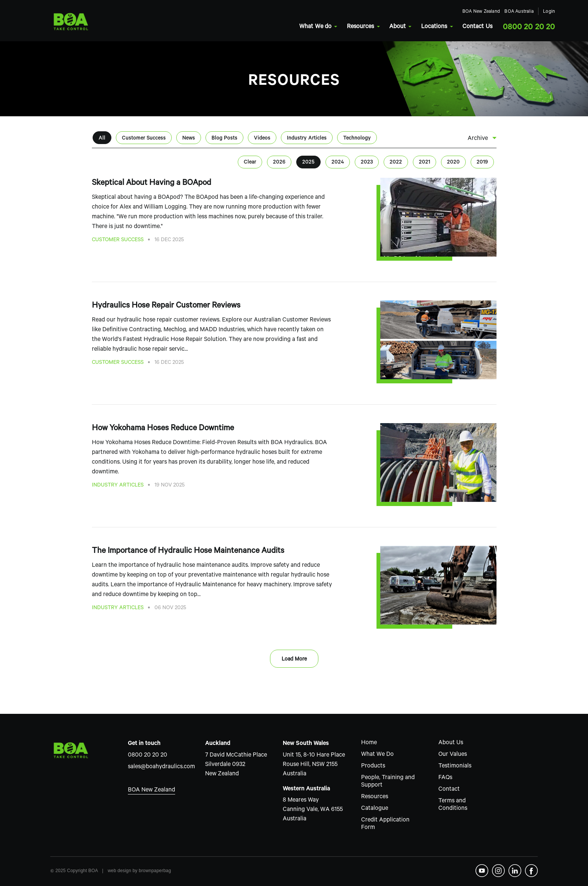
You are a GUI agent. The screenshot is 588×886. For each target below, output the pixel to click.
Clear (250, 163)
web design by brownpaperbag (139, 871)
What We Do (377, 755)
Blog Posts (224, 139)
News (189, 139)
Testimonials (455, 766)
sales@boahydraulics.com (161, 767)
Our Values (453, 755)
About (382, 27)
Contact (449, 790)
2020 (453, 163)
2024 (338, 163)
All (102, 139)
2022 (396, 163)
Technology (357, 139)
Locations (418, 27)
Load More (294, 660)
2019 (482, 163)
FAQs (445, 778)
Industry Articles (307, 139)
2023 (367, 163)
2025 (308, 163)
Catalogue (375, 809)
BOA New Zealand (463, 12)
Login (532, 12)
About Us (451, 743)
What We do (300, 27)
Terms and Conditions (453, 805)
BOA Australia (502, 12)
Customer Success (144, 139)
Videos (262, 139)
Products (373, 766)
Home (369, 743)
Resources (344, 27)
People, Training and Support (388, 782)
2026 (279, 163)
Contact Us (459, 27)
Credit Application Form (385, 824)
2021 (424, 163)
